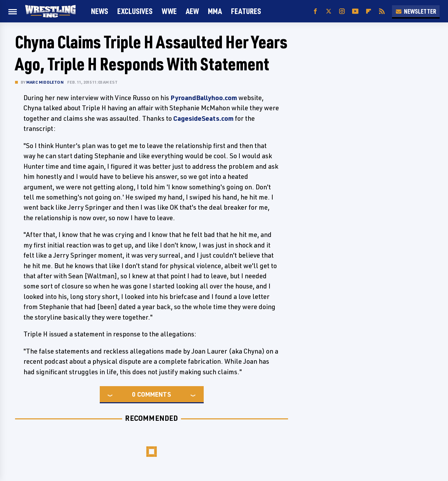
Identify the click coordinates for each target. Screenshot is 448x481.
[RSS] (382, 11)
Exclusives (135, 11)
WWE (169, 11)
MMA (215, 11)
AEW (192, 11)
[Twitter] (329, 11)
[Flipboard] (369, 11)
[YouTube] (355, 11)
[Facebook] (315, 11)
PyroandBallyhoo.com (204, 98)
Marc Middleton (45, 82)
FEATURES (246, 11)
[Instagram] (342, 11)
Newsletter (416, 11)
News (100, 11)
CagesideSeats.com (203, 118)
